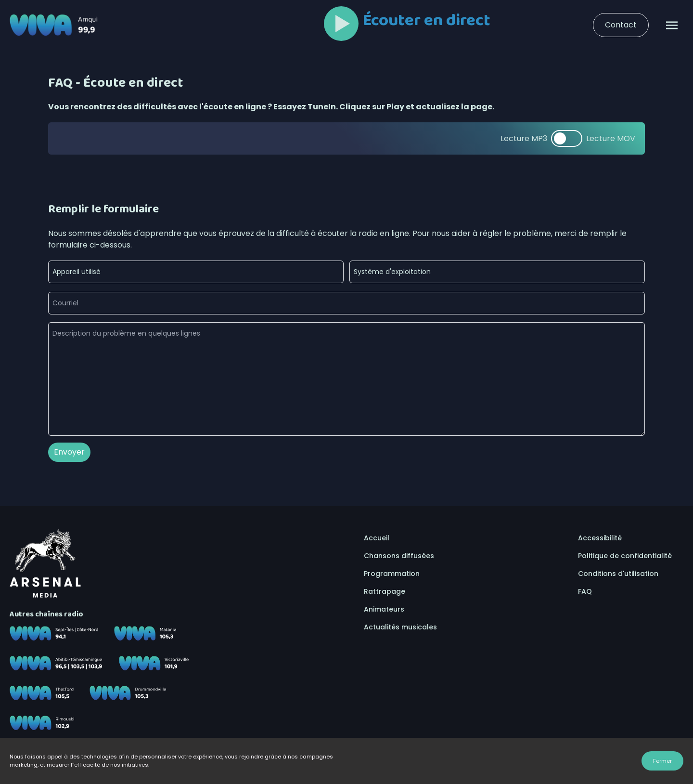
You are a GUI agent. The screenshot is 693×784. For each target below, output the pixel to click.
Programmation (392, 574)
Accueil (377, 538)
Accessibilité (600, 538)
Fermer (662, 761)
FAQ (585, 591)
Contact (621, 25)
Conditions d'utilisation (618, 574)
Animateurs (384, 609)
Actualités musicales (400, 627)
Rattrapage (385, 591)
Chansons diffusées (399, 556)
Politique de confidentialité (625, 556)
